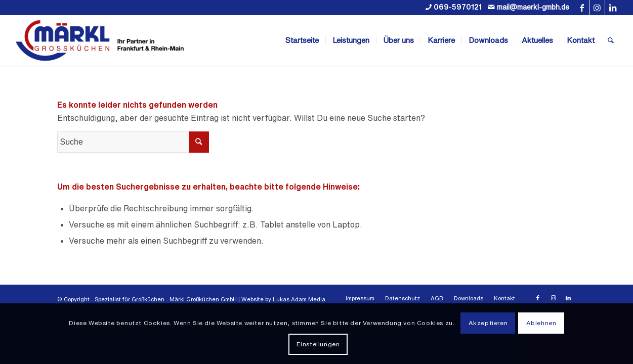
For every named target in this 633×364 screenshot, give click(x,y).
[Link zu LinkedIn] (613, 8)
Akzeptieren (488, 323)
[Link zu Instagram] (597, 8)
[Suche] (611, 40)
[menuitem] (302, 40)
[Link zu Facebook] (582, 8)
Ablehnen (541, 323)
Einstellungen (318, 344)
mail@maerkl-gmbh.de (533, 7)
